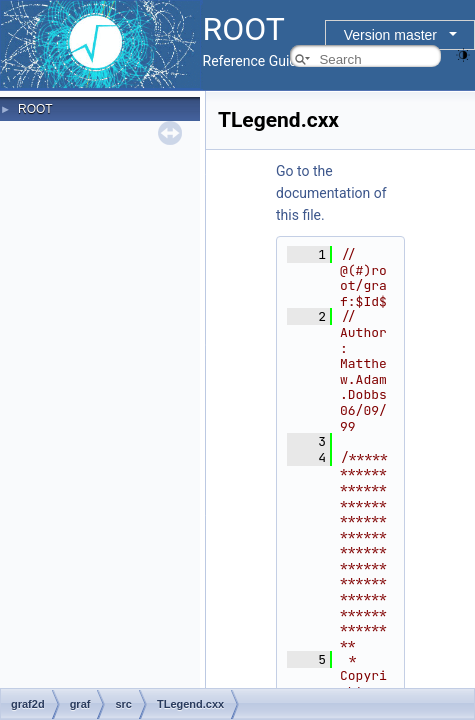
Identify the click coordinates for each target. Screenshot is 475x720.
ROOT (35, 109)
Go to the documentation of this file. (331, 193)
